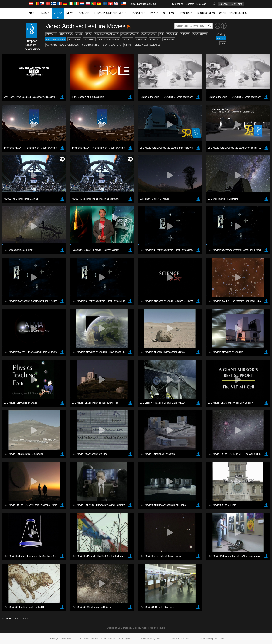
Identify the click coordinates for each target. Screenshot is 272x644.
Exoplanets (200, 34)
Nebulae (141, 39)
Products (186, 13)
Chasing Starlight (106, 34)
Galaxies (89, 39)
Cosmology (149, 34)
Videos (58, 15)
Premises (169, 39)
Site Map (201, 4)
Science (223, 4)
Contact (190, 4)
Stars (128, 45)
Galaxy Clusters (109, 39)
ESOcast (172, 34)
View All (51, 34)
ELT (161, 34)
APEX (88, 34)
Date (223, 43)
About (33, 13)
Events (154, 13)
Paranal (155, 39)
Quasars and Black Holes (63, 45)
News (70, 13)
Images (45, 13)
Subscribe (178, 4)
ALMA (79, 34)
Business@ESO (206, 13)
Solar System (91, 45)
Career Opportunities (233, 13)
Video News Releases (148, 45)
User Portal (237, 4)
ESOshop (83, 13)
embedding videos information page (61, 610)
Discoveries (138, 13)
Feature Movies (56, 39)
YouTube (36, 603)
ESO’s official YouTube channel (116, 603)
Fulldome (74, 39)
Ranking (221, 38)
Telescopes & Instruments (110, 13)
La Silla (128, 39)
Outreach (169, 13)
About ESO (66, 34)
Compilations (130, 34)
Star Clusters (112, 45)
